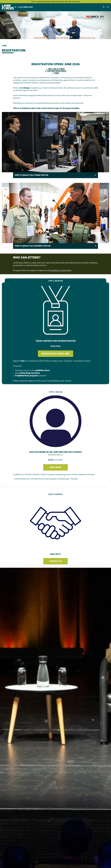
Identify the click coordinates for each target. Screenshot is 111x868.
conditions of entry (58, 271)
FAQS (57, 73)
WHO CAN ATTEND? (57, 69)
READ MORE (56, 467)
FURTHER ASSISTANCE (57, 71)
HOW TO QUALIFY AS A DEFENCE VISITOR (33, 246)
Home (4, 46)
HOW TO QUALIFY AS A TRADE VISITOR (31, 175)
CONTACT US (55, 561)
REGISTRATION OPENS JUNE (56, 354)
